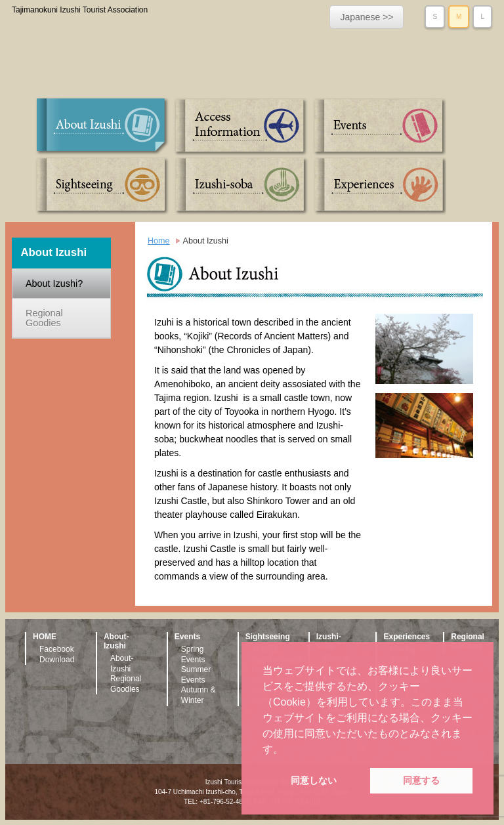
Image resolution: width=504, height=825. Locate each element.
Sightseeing (103, 186)
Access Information (241, 127)
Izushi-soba (241, 186)
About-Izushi (122, 664)
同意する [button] (421, 780)
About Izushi (103, 127)
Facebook (57, 649)
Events (378, 127)
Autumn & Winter (199, 695)
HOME (45, 637)
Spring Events (193, 654)
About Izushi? (54, 284)
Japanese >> (367, 17)
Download (57, 660)
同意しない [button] (314, 780)
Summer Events (196, 675)
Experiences (378, 186)
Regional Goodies (44, 318)
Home (159, 241)
